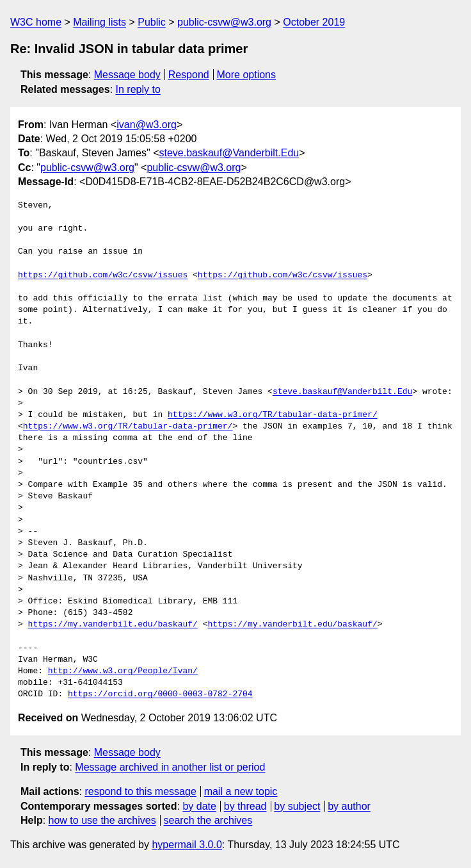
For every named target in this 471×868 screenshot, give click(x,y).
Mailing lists (100, 22)
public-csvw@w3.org (224, 22)
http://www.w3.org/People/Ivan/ (123, 671)
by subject (297, 806)
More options (247, 75)
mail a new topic (241, 791)
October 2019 (314, 22)
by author (349, 806)
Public (152, 22)
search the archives (208, 820)
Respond (189, 75)
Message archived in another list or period (170, 767)
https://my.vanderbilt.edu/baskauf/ (113, 625)
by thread (245, 806)
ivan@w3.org (147, 125)
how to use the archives (102, 820)
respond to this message (140, 791)
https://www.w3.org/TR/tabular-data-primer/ (273, 415)
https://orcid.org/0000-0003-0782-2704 (160, 694)
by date (199, 806)
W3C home (36, 22)
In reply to (138, 89)
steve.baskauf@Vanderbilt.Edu (229, 153)
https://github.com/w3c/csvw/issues (103, 275)
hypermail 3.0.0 (187, 845)
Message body (127, 75)
